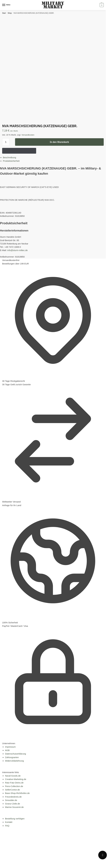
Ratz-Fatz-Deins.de (14, 783)
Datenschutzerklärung (15, 754)
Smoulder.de (11, 800)
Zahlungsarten (12, 757)
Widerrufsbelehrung (14, 761)
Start (4, 13)
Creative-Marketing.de (16, 779)
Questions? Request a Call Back (19, 151)
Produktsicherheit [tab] (11, 161)
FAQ (7, 826)
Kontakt (9, 822)
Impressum (10, 747)
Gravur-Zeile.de (12, 804)
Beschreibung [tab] (9, 157)
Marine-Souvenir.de (14, 807)
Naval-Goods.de (13, 776)
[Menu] (6, 5)
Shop (10, 13)
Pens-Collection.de (14, 786)
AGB (7, 750)
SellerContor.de (12, 790)
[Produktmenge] (6, 142)
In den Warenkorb (59, 142)
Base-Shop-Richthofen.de (17, 793)
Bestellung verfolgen (15, 819)
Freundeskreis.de (13, 797)
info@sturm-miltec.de (17, 250)
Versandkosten (28, 135)
